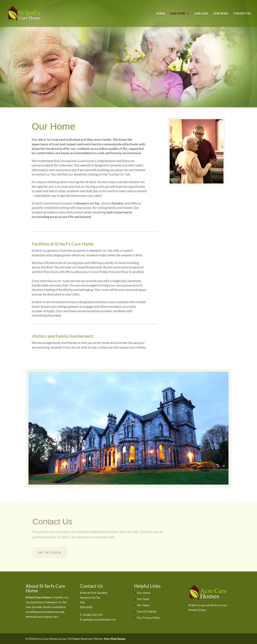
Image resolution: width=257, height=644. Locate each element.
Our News (221, 14)
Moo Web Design (115, 639)
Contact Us (242, 14)
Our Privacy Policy (149, 618)
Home (161, 14)
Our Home (178, 14)
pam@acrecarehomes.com (99, 619)
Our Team (143, 599)
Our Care (201, 14)
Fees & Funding (146, 611)
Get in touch (50, 552)
